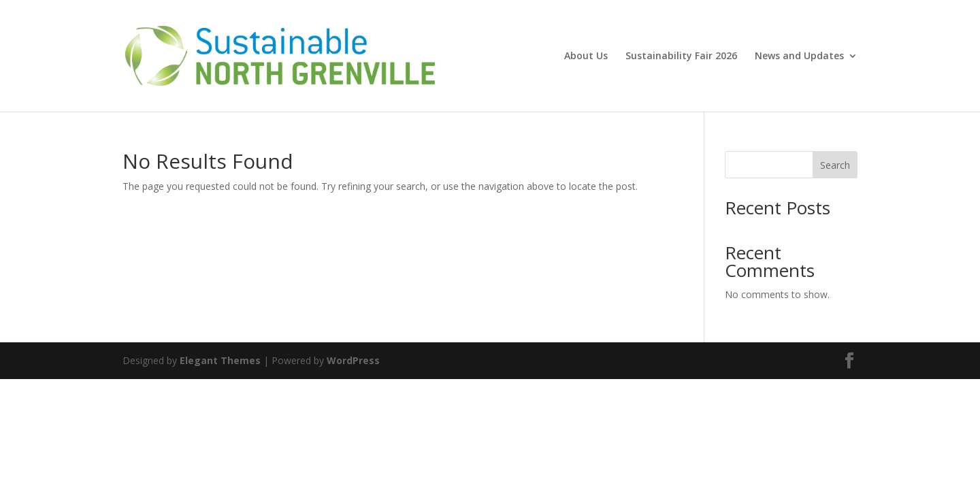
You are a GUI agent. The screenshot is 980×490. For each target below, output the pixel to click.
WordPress (353, 360)
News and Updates (799, 56)
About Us (586, 56)
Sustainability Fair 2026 (681, 56)
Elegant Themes (220, 360)
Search (835, 165)
